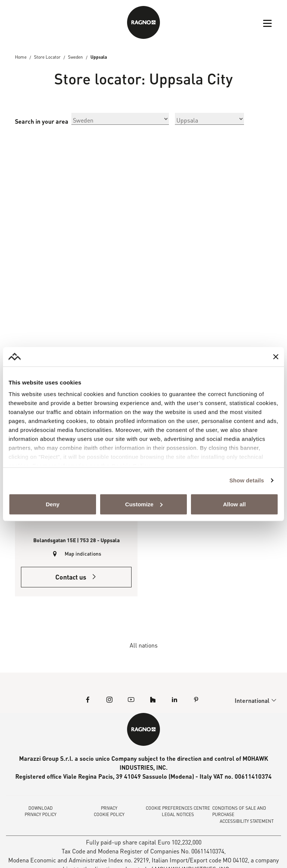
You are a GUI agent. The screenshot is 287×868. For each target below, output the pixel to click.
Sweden (76, 57)
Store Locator (47, 57)
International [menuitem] (253, 702)
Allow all (234, 504)
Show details (247, 480)
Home (21, 57)
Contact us (76, 578)
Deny (53, 504)
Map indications (83, 554)
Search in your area (42, 122)
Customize (144, 504)
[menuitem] (253, 701)
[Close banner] (276, 356)
